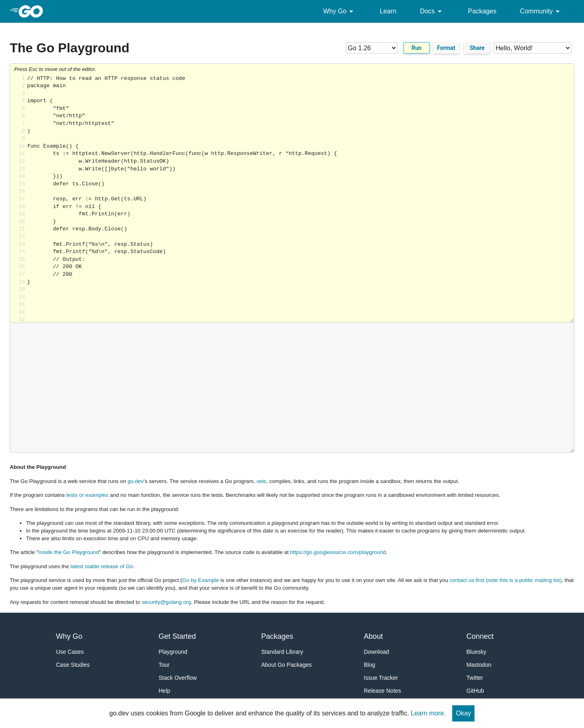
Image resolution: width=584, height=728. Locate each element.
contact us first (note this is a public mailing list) (505, 580)
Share (477, 48)
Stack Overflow (178, 678)
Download (376, 652)
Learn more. (428, 713)
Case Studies (73, 665)
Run (417, 48)
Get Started (177, 636)
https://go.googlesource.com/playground (338, 552)
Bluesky (476, 652)
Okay (463, 713)
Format (446, 48)
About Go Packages (287, 665)
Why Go (340, 11)
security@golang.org (166, 602)
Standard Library (282, 652)
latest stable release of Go (102, 566)
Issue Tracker (381, 678)
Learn (388, 11)
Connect (480, 636)
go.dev (136, 481)
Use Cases (70, 652)
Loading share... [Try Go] (301, 199)
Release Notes (382, 691)
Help (164, 691)
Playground (173, 652)
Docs (432, 11)
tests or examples (87, 495)
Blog (369, 665)
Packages (482, 11)
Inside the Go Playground (69, 552)
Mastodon (479, 665)
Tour (164, 665)
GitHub (475, 691)
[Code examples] (532, 48)
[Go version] (372, 48)
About (373, 636)
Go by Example (201, 580)
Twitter (475, 678)
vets (261, 481)
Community (541, 11)
